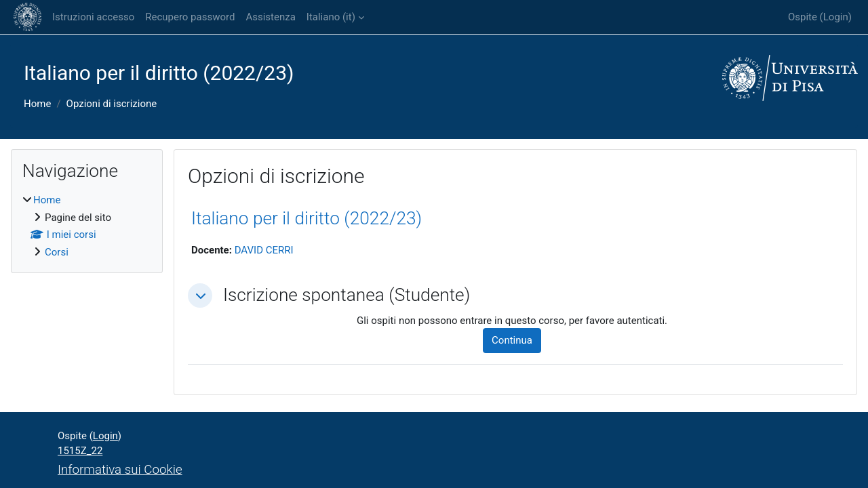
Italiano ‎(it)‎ (331, 17)
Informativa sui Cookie (120, 470)
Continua (512, 340)
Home (37, 104)
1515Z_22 (80, 451)
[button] (200, 296)
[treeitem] (87, 226)
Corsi (57, 252)
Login (836, 17)
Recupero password (190, 17)
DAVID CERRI (264, 250)
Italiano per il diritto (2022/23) (307, 218)
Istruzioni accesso (93, 17)
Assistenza (270, 17)
